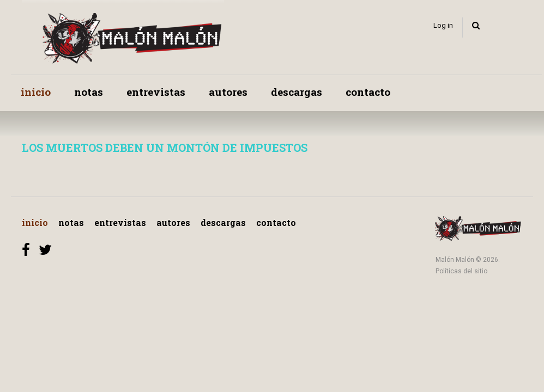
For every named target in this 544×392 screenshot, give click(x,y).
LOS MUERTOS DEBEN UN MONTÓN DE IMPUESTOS (165, 148)
